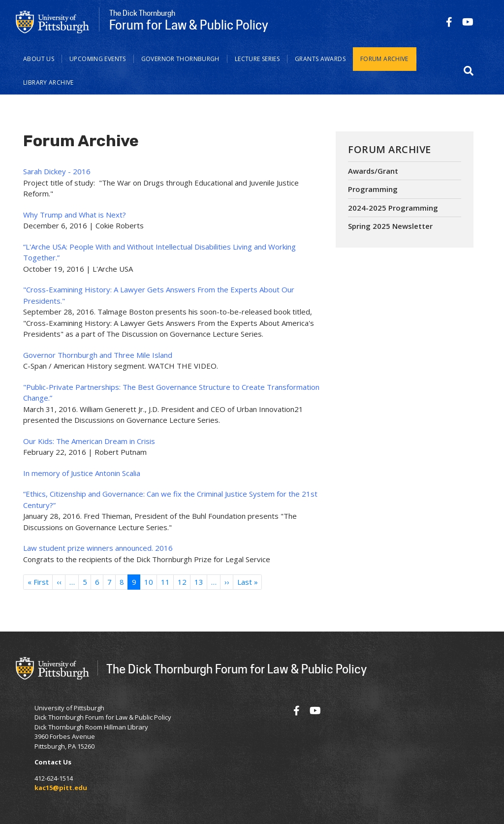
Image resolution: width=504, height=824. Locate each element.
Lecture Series (257, 59)
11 (165, 582)
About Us (39, 59)
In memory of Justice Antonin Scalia (82, 473)
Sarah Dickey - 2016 (57, 171)
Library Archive (48, 82)
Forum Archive (384, 59)
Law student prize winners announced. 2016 (98, 548)
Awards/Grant (373, 171)
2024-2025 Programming (393, 208)
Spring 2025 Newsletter (390, 226)
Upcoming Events (98, 59)
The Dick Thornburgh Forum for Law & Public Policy (236, 669)
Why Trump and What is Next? (75, 215)
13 (199, 582)
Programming (373, 189)
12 (182, 582)
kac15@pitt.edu (61, 788)
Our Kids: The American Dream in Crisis (89, 441)
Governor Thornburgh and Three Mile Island (98, 355)
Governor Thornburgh (180, 59)
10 (149, 582)
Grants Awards (320, 59)
